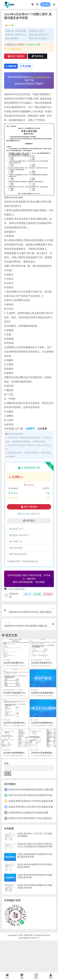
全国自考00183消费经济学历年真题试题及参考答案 (35, 897)
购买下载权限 (16, 88)
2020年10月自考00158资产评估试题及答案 (31, 850)
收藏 (37, 626)
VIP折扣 (29, 517)
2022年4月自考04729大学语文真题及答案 (14, 696)
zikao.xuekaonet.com (40, 109)
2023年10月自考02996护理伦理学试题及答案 (15, 756)
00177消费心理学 (17, 621)
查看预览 (38, 88)
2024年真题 (20, 63)
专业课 (8, 692)
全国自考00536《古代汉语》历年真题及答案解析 (35, 867)
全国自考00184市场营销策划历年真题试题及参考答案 (35, 908)
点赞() (48, 626)
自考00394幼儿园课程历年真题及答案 (28, 844)
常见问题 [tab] (25, 98)
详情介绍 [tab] (11, 98)
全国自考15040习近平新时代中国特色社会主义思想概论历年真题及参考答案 (35, 877)
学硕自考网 (11, 627)
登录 (45, 5)
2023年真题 (10, 722)
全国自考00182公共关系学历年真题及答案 (31, 838)
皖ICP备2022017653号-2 (29, 970)
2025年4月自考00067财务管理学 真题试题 (31, 821)
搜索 (6, 795)
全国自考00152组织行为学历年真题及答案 (31, 833)
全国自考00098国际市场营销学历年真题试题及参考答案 (35, 887)
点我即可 (30, 460)
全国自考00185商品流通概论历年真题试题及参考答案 (35, 918)
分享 (28, 626)
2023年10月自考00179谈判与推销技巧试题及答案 (15, 726)
